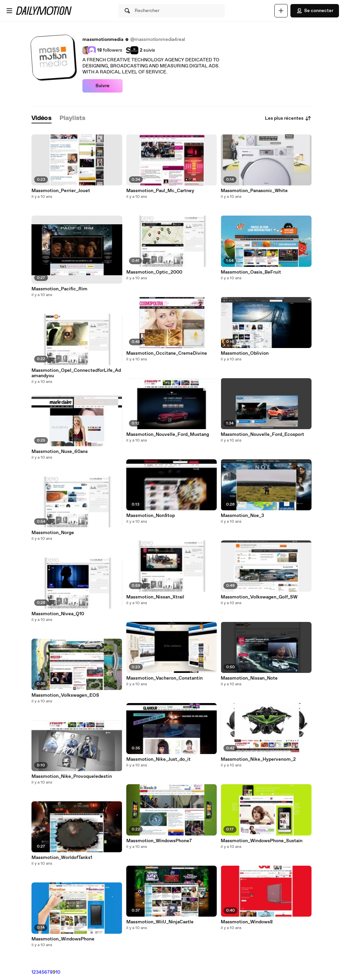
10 (58, 972)
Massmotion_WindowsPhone (63, 939)
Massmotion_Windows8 (247, 922)
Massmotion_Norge (53, 533)
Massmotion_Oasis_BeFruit (251, 272)
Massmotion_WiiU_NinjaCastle (160, 922)
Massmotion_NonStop (151, 516)
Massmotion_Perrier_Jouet (61, 191)
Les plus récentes (288, 118)
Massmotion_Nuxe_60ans (60, 452)
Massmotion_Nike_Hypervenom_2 (258, 759)
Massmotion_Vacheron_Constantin (164, 678)
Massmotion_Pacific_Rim (59, 289)
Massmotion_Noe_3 (242, 516)
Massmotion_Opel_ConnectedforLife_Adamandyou (76, 373)
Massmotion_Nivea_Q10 (58, 614)
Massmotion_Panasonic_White (254, 191)
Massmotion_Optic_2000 (154, 272)
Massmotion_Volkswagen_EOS (65, 695)
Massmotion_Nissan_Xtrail (155, 597)
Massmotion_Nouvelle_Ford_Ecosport (262, 435)
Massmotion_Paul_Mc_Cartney (160, 191)
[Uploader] (281, 11)
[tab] (42, 119)
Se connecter (315, 11)
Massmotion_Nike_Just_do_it (158, 759)
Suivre (102, 86)
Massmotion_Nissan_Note (249, 678)
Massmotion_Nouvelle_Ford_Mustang (168, 435)
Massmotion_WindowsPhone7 (159, 841)
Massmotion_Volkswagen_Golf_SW (259, 597)
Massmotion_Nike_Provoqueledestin (72, 776)
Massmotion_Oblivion (245, 353)
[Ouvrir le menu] (9, 11)
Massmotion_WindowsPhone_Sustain (262, 841)
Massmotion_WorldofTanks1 (62, 858)
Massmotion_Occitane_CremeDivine (167, 353)
